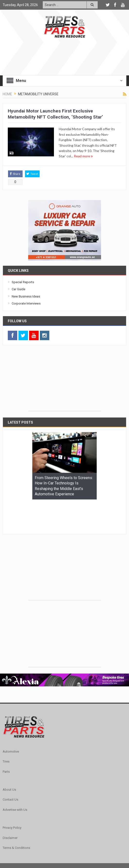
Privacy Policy (12, 798)
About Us (9, 760)
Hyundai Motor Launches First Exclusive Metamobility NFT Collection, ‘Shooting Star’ (55, 114)
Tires (6, 732)
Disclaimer (10, 808)
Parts (6, 742)
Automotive (11, 722)
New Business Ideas (26, 296)
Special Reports (23, 282)
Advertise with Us (15, 780)
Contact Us (10, 770)
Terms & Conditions (16, 818)
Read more (83, 156)
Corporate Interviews (26, 303)
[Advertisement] (65, 381)
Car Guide (18, 289)
